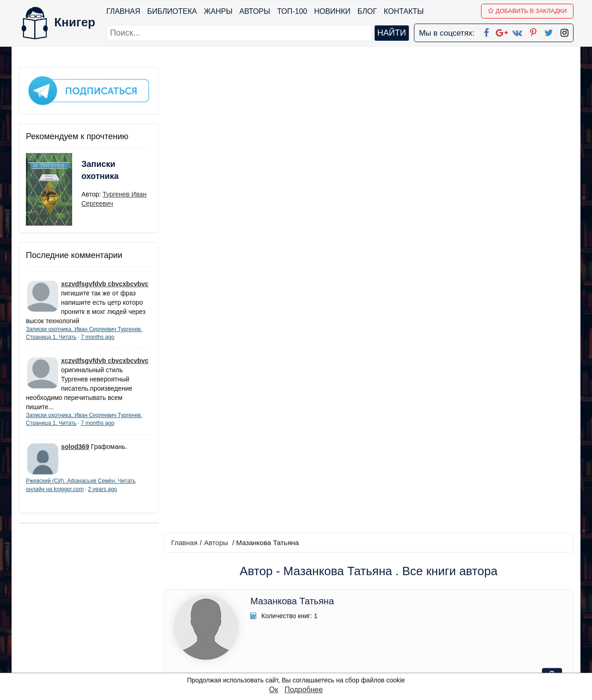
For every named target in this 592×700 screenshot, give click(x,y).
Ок (274, 690)
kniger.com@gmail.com (484, 581)
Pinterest (307, 629)
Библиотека (172, 11)
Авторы (255, 11)
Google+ (308, 593)
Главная (123, 11)
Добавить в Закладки (527, 11)
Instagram (309, 653)
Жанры (218, 11)
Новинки (332, 11)
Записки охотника (100, 170)
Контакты (404, 11)
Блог (367, 11)
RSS (300, 665)
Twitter (304, 641)
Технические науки (274, 270)
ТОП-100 (292, 11)
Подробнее (304, 690)
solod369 (75, 447)
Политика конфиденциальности (478, 593)
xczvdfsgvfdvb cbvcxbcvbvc (105, 283)
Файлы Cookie (448, 605)
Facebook (308, 581)
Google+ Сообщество (331, 605)
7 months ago (98, 337)
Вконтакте (311, 617)
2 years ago (102, 489)
